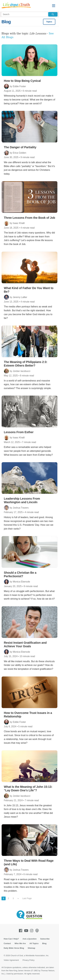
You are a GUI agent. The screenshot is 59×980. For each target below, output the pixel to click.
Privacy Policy (28, 960)
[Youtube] (27, 931)
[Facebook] (21, 931)
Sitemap (31, 948)
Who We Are (20, 943)
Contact (7, 943)
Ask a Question (30, 939)
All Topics (34, 943)
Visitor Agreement (11, 960)
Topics (49, 22)
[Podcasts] (38, 931)
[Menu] (54, 6)
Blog (6, 22)
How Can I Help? (11, 939)
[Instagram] (32, 931)
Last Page (27, 898)
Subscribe (45, 939)
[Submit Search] (53, 14)
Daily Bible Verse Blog (14, 948)
